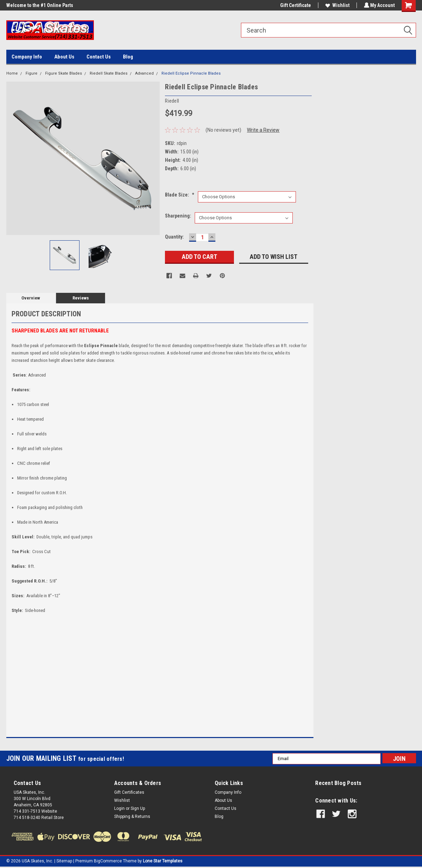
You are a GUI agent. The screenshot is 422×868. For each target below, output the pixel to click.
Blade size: (180, 195)
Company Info (27, 57)
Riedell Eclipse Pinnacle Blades (191, 73)
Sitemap (64, 861)
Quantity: (174, 237)
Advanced (144, 73)
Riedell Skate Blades (109, 73)
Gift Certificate (295, 5)
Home (12, 73)
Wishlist (337, 5)
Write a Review (263, 130)
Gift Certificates (129, 792)
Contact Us (99, 57)
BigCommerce (108, 861)
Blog (128, 57)
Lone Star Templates (163, 861)
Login (119, 808)
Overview (31, 298)
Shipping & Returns (132, 817)
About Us (64, 57)
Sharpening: (178, 216)
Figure (32, 73)
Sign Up (138, 808)
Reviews (81, 298)
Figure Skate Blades (64, 73)
